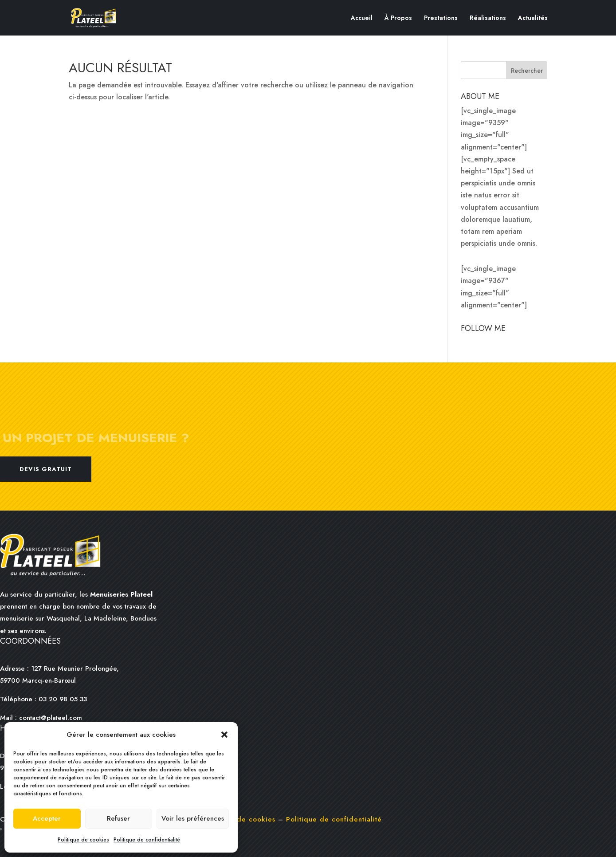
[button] (224, 735)
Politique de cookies (83, 840)
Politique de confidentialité (147, 840)
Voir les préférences (193, 818)
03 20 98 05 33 (62, 699)
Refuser (118, 818)
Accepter (47, 818)
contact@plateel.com (51, 718)
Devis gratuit (46, 469)
